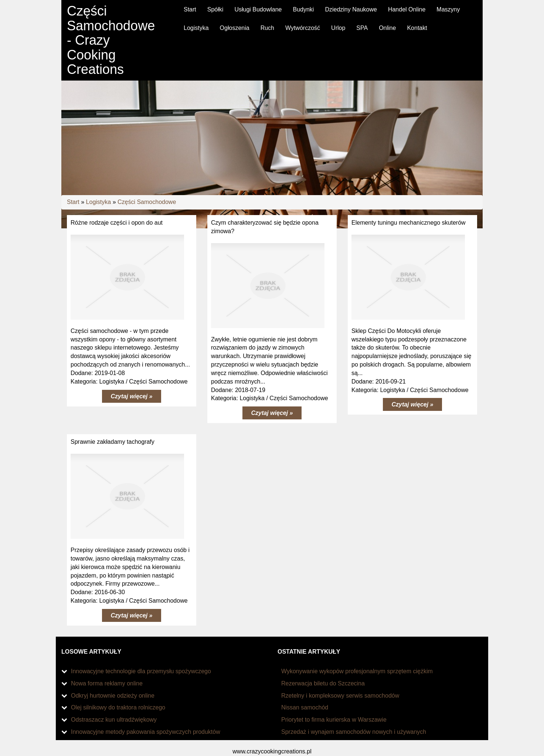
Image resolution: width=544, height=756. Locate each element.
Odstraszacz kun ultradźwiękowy (114, 720)
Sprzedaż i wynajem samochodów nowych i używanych (354, 732)
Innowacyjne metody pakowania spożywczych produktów (146, 732)
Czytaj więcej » (132, 396)
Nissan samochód (305, 707)
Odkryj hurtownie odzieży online (113, 696)
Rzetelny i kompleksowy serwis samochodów (340, 696)
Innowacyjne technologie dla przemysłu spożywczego (141, 671)
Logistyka (99, 202)
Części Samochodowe (147, 202)
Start (73, 202)
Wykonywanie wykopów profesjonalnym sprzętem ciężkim (357, 671)
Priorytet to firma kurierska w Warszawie (334, 720)
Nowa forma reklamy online (107, 683)
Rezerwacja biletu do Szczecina (323, 683)
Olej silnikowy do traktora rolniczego (118, 707)
